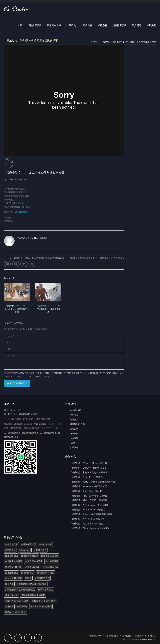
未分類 (73, 443)
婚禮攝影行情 (95, 636)
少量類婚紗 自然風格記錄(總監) (20, 590)
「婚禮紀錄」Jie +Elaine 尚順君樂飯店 (88, 486)
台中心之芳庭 (45, 544)
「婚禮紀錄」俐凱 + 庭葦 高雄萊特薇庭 (88, 500)
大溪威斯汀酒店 (42, 578)
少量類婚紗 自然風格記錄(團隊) (32, 584)
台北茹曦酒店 (11, 573)
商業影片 (105, 42)
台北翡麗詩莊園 (51, 567)
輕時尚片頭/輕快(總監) (16, 612)
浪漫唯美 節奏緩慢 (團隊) (33, 595)
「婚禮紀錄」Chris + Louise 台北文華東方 (90, 528)
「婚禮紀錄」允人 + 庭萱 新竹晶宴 (86, 524)
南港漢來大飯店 (28, 544)
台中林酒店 (10, 550)
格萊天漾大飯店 (45, 590)
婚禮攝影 (74, 434)
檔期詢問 (151, 25)
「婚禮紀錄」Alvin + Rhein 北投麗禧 (87, 519)
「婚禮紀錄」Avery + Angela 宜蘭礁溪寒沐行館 (92, 482)
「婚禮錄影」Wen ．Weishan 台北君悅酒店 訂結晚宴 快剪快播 (17, 309)
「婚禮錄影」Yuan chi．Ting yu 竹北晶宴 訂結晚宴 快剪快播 (48, 309)
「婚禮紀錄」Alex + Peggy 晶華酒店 (87, 477)
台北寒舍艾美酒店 (50, 556)
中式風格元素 (11, 544)
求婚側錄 (74, 447)
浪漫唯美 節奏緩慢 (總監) (44, 601)
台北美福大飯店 (33, 567)
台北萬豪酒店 (27, 573)
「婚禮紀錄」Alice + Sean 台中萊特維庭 (89, 505)
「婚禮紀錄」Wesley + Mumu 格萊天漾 (88, 463)
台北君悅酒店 (11, 556)
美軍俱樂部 (22, 606)
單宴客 (28, 578)
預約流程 (88, 25)
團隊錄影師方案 (77, 424)
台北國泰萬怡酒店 (29, 556)
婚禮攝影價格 (119, 25)
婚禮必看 (102, 25)
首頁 (20, 25)
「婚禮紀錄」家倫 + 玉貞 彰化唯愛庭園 (88, 472)
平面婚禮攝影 (40, 424)
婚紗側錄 (74, 438)
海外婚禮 (9, 606)
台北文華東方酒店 (34, 561)
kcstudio (10, 180)
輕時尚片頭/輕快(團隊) (41, 606)
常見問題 (137, 25)
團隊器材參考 (54, 25)
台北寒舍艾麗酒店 (14, 561)
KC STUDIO (134, 639)
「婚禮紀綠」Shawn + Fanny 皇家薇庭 (88, 468)
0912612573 (15, 410)
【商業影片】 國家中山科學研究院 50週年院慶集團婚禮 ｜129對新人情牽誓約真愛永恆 (53, 258)
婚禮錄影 (18, 424)
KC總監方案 (75, 410)
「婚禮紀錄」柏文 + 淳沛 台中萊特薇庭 (88, 496)
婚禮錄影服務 (35, 25)
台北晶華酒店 (52, 561)
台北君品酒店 (40, 550)
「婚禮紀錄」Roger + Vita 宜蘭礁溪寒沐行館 (91, 514)
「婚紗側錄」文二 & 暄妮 (110, 258)
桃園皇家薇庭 (11, 595)
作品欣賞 (71, 25)
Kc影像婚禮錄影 (21, 212)
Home (94, 42)
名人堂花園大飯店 (14, 578)
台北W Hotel (25, 550)
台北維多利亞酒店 (14, 567)
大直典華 (9, 584)
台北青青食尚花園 (45, 573)
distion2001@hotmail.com (25, 414)
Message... (64, 361)
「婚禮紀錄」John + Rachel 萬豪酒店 (88, 510)
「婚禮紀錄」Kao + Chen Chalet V (86, 491)
